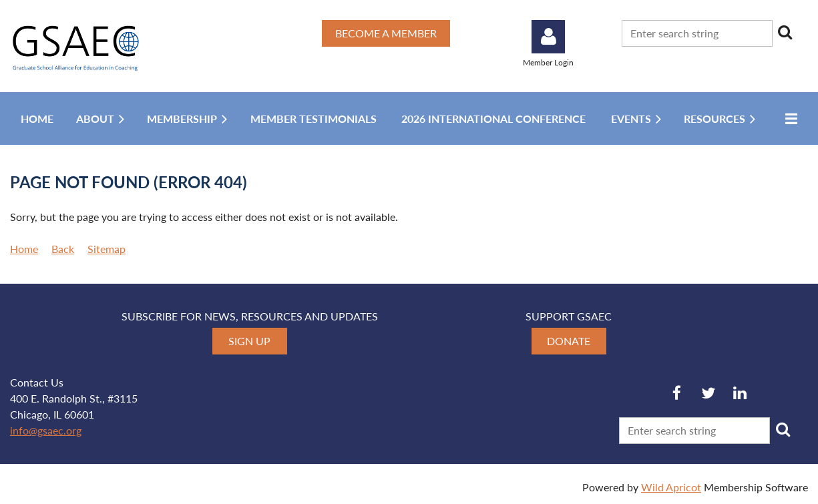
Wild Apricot (671, 487)
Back (63, 249)
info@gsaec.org (46, 430)
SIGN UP (249, 341)
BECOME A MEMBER (386, 33)
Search (785, 32)
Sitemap (107, 249)
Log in (548, 37)
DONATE (569, 341)
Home (24, 249)
